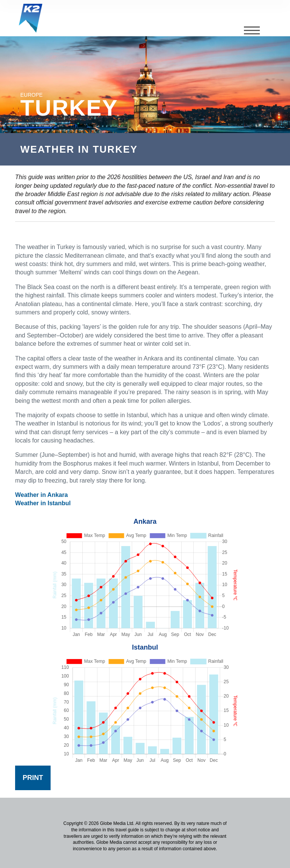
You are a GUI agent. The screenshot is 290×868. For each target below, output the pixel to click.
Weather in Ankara (42, 495)
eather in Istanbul (46, 503)
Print (33, 778)
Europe (32, 95)
